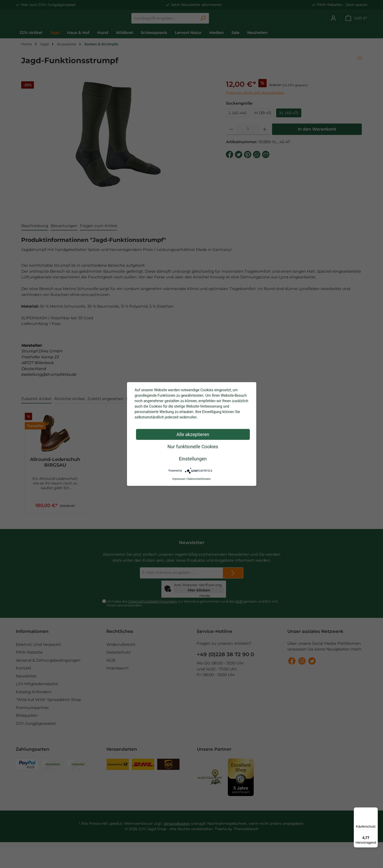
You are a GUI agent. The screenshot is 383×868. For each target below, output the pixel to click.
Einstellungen (193, 459)
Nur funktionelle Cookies (193, 447)
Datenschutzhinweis (199, 479)
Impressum (179, 479)
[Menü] (375, 811)
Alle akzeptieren (193, 434)
